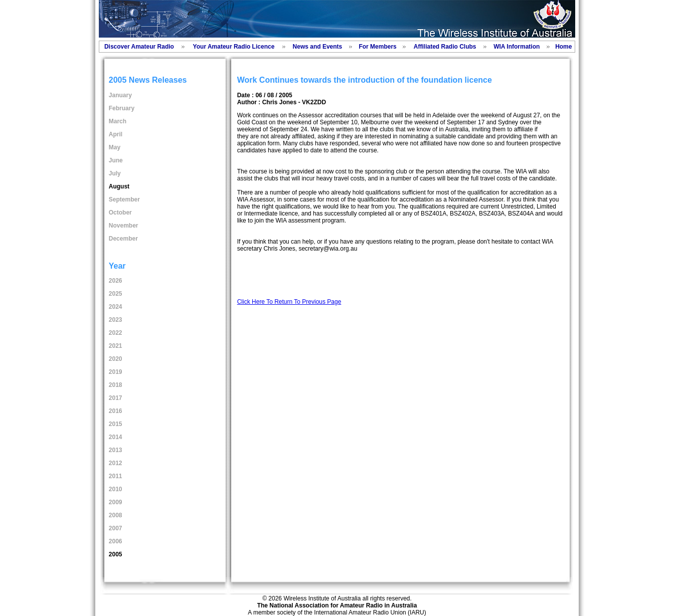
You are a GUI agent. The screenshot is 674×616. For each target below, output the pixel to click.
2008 (116, 515)
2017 (116, 398)
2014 (116, 437)
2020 (116, 359)
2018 (116, 385)
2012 (116, 463)
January (120, 95)
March (118, 121)
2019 (116, 372)
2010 (116, 489)
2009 (116, 502)
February (122, 108)
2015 (116, 424)
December (123, 239)
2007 (116, 528)
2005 (116, 554)
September (124, 199)
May (115, 147)
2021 (116, 346)
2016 (116, 411)
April (116, 134)
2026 (116, 281)
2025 (116, 294)
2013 (116, 450)
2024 (116, 307)
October (120, 213)
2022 (116, 333)
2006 (116, 541)
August (119, 186)
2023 (116, 320)
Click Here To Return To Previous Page (289, 302)
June (116, 160)
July (115, 173)
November (124, 226)
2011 (116, 476)
